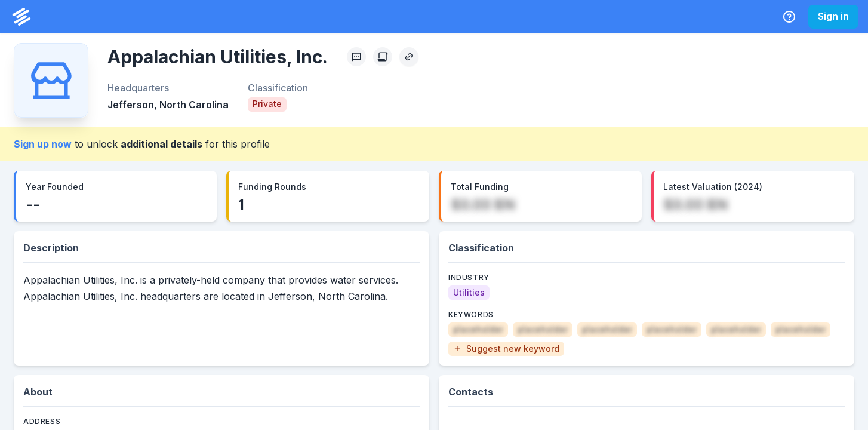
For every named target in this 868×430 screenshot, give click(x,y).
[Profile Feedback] (356, 57)
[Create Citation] (383, 57)
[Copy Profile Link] (409, 57)
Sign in (833, 16)
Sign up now (43, 144)
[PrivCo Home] (21, 17)
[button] (506, 349)
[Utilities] (469, 293)
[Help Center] (789, 17)
